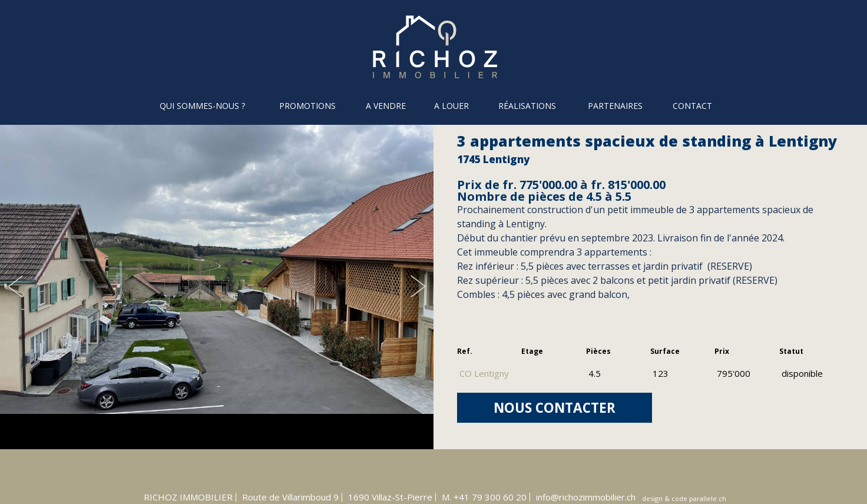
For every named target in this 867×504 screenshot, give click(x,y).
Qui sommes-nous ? (202, 106)
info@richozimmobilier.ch (586, 497)
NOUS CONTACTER (555, 408)
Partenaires (615, 106)
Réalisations (527, 106)
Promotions (307, 106)
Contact (692, 106)
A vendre (386, 106)
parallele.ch (708, 498)
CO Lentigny (484, 373)
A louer (451, 106)
